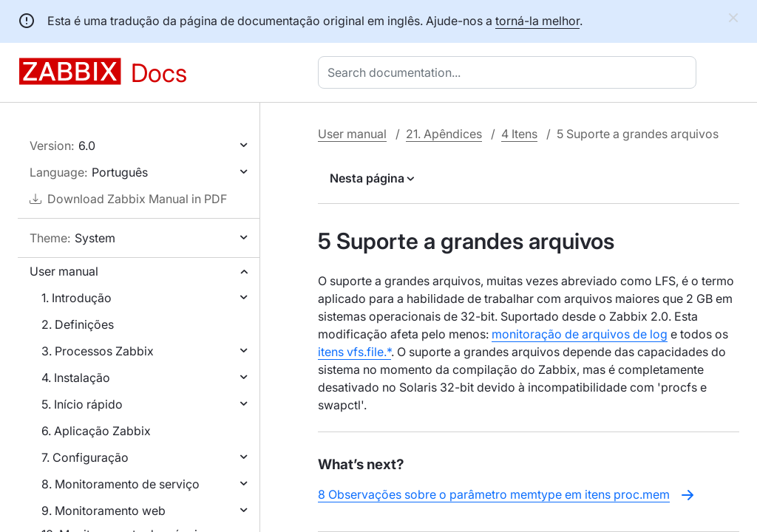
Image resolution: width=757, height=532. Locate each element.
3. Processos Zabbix (98, 351)
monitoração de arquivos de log (580, 334)
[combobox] (510, 72)
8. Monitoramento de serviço (120, 484)
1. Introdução (77, 298)
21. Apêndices (444, 134)
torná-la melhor (537, 21)
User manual (64, 271)
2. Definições (78, 324)
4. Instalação (76, 378)
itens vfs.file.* (354, 352)
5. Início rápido (82, 404)
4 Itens (519, 134)
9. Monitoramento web (103, 511)
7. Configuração (85, 457)
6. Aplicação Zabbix (96, 431)
